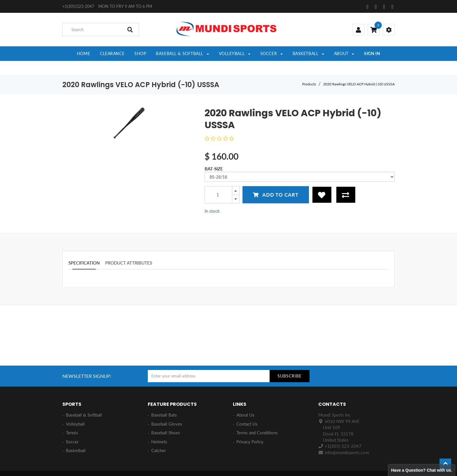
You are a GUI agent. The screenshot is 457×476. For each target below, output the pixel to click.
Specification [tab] (84, 249)
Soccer (72, 428)
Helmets (159, 428)
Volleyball (75, 410)
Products (309, 70)
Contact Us (247, 410)
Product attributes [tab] (129, 249)
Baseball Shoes (166, 419)
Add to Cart (276, 181)
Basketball (76, 436)
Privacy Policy (250, 428)
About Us (245, 401)
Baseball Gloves (167, 410)
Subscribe (290, 362)
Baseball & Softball (84, 401)
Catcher (159, 436)
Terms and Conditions (257, 419)
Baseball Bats (164, 401)
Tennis (72, 419)
